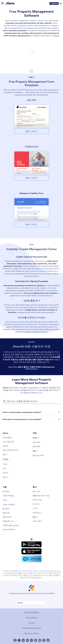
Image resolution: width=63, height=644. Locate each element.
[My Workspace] (8, 442)
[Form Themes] (36, 442)
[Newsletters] (35, 508)
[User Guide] (8, 496)
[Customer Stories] (37, 521)
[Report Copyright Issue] (11, 525)
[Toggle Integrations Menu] (35, 451)
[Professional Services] (7, 517)
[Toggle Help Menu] (6, 500)
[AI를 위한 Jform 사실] (41, 496)
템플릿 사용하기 (31, 131)
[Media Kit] (37, 500)
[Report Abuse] (8, 521)
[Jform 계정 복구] (9, 529)
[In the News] (36, 504)
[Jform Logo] (8, 3)
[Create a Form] (7, 438)
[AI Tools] (6, 473)
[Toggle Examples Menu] (6, 455)
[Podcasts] (6, 513)
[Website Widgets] (38, 455)
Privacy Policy (31, 618)
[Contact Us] (6, 491)
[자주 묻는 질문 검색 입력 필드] (31, 401)
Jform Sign (52, 288)
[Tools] (4, 469)
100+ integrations (51, 307)
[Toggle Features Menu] (6, 464)
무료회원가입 (54, 3)
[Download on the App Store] (31, 551)
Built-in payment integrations (37, 271)
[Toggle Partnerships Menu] (37, 513)
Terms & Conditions (32, 612)
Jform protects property (15, 322)
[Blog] (35, 517)
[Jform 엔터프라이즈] (11, 450)
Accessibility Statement (31, 628)
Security (31, 623)
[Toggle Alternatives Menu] (6, 477)
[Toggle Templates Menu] (36, 438)
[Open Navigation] (61, 3)
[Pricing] (5, 446)
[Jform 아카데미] (9, 505)
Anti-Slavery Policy (31, 633)
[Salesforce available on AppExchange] (31, 559)
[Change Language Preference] (31, 603)
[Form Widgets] (36, 446)
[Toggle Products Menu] (6, 459)
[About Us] (36, 491)
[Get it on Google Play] (31, 544)
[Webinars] (6, 509)
